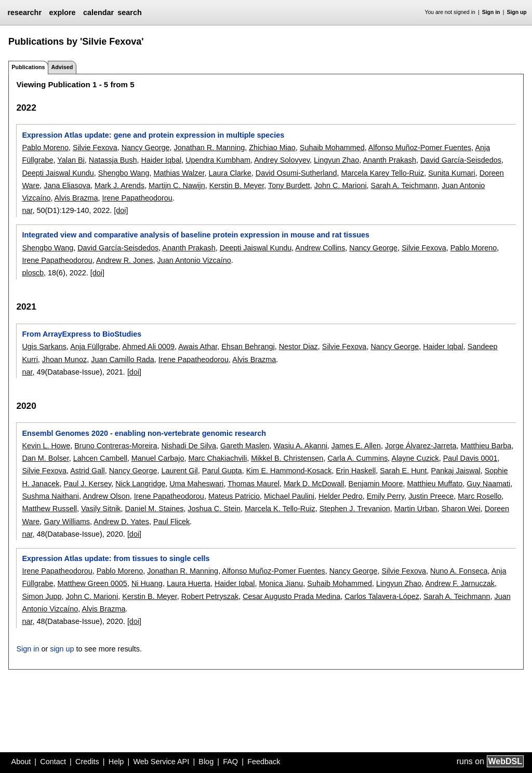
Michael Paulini (289, 496)
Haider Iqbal (162, 160)
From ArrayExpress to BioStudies (82, 334)
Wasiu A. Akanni (300, 446)
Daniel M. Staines (155, 509)
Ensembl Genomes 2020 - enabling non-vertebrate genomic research (144, 433)
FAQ (230, 762)
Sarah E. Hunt (403, 471)
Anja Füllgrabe (94, 346)
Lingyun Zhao (336, 160)
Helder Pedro (341, 496)
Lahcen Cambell (100, 458)
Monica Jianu (281, 583)
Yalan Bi (71, 160)
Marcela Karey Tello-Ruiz (383, 173)
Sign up (517, 12)
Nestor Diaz (298, 346)
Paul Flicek (171, 522)
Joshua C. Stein (214, 509)
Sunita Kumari (451, 173)
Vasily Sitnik (101, 509)
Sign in (491, 12)
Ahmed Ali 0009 (148, 346)
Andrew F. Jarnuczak (460, 583)
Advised (62, 67)
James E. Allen (356, 446)
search (129, 12)
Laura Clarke (230, 173)
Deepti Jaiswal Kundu (58, 173)
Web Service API (161, 762)
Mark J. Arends (119, 185)
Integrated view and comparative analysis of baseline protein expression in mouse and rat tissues (196, 235)
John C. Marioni (341, 185)
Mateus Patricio (234, 496)
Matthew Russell (49, 509)
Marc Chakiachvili (217, 458)
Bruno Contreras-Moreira (116, 446)
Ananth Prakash (390, 160)
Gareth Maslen (245, 446)
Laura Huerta (189, 583)
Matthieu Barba (486, 446)
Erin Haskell (356, 471)
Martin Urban (416, 509)
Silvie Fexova (95, 148)
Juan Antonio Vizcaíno (194, 260)
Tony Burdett (289, 185)
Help (116, 762)
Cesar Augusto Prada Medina (291, 596)
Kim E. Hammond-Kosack (289, 471)
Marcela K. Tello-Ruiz (280, 509)
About (21, 762)
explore (62, 12)
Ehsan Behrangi (248, 346)
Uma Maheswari (196, 484)
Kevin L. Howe (46, 446)
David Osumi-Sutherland (296, 173)
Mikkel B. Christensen (287, 458)
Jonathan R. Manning (209, 148)
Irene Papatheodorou (137, 198)
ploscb (33, 273)
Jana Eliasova (67, 185)
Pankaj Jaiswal (456, 471)
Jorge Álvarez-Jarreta (421, 446)
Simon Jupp (42, 596)
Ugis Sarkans (44, 346)
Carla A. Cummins (357, 458)
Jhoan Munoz (64, 359)
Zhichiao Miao (272, 148)
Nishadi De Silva (189, 446)
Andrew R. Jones (125, 260)
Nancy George (146, 148)
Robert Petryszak (210, 596)
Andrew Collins (320, 248)
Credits (87, 762)
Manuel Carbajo (158, 458)
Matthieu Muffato (435, 484)
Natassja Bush (113, 160)
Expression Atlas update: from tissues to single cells (116, 558)
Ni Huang (147, 583)
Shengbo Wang (124, 173)
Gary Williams (67, 522)
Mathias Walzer (179, 173)
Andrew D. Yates (121, 522)
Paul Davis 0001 (470, 458)
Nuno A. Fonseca (459, 571)
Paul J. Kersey (87, 484)
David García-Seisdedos (461, 160)
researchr (24, 12)
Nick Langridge (140, 484)
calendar (98, 12)
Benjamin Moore (376, 484)
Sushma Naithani (50, 496)
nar (27, 210)
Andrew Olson (106, 496)
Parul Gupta (222, 471)
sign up (62, 649)
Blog (206, 762)
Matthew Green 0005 (92, 583)
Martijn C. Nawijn (177, 185)
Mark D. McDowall (314, 484)
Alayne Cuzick (415, 458)
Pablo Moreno (45, 148)
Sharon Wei (461, 509)
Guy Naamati (488, 484)
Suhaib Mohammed (332, 148)
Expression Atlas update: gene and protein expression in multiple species (153, 135)
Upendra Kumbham (218, 160)
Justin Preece (431, 496)
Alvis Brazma (76, 198)
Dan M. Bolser (45, 458)
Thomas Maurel (254, 484)
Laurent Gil (179, 471)
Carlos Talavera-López (382, 596)
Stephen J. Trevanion (355, 509)
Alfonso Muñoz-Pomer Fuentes (420, 148)
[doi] (121, 210)
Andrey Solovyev (282, 160)
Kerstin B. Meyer (237, 185)
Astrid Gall (87, 471)
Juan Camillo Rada (123, 359)
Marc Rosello (480, 496)
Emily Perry (386, 496)
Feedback (264, 762)
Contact (53, 762)
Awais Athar (198, 346)
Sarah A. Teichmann (404, 185)
